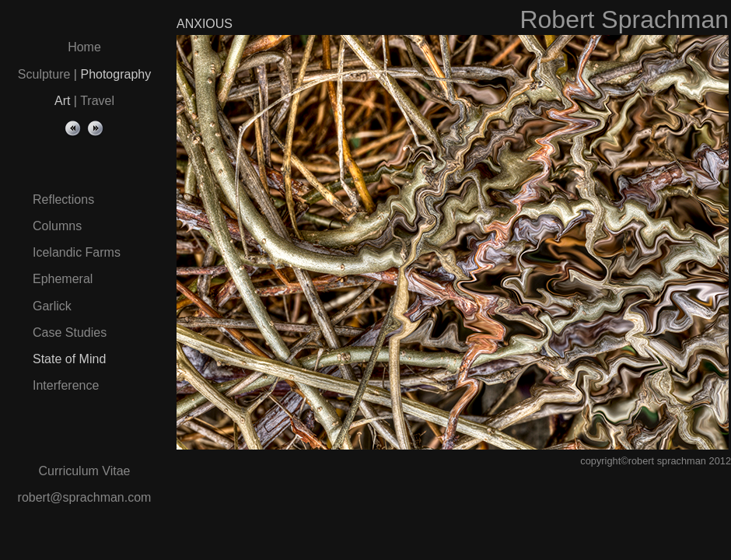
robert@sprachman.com (85, 497)
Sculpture (44, 74)
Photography (115, 74)
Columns (57, 226)
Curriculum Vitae (85, 471)
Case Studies (70, 332)
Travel (97, 101)
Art (62, 101)
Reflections (63, 199)
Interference (66, 385)
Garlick (52, 306)
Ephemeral (63, 279)
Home (84, 47)
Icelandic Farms (77, 252)
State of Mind (69, 359)
